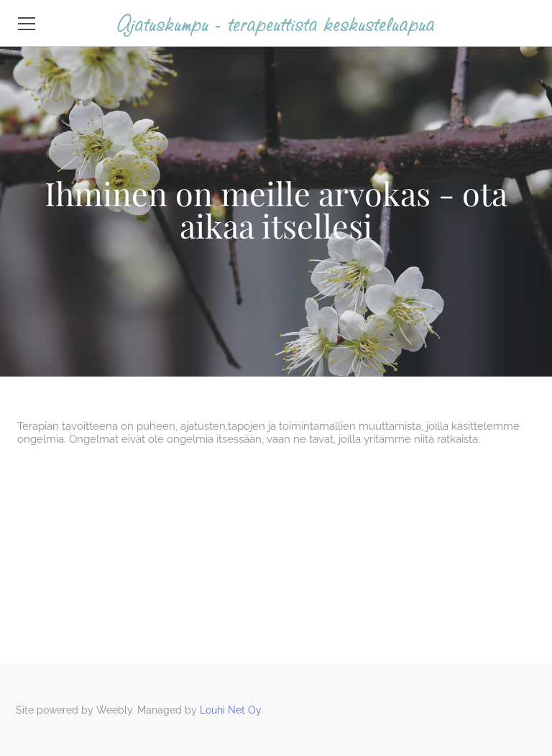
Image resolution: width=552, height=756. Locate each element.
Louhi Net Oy (231, 710)
